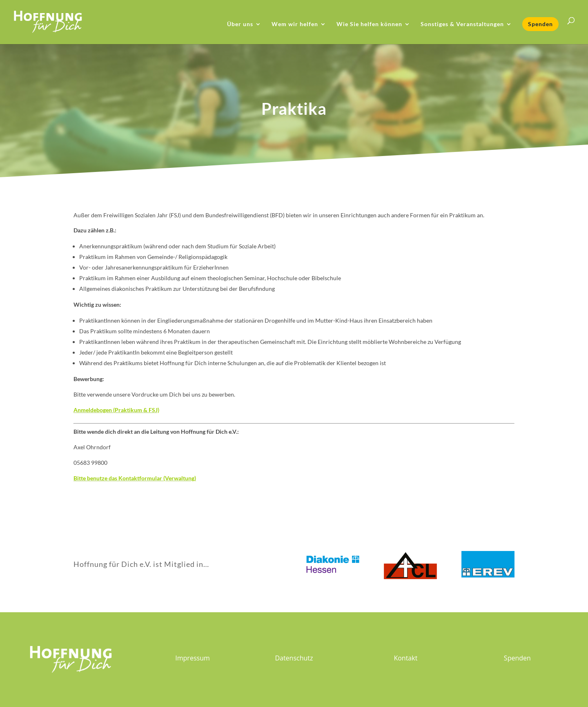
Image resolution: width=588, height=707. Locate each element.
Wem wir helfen (295, 24)
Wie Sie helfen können (369, 24)
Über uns (240, 24)
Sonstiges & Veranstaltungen (462, 24)
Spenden (540, 24)
